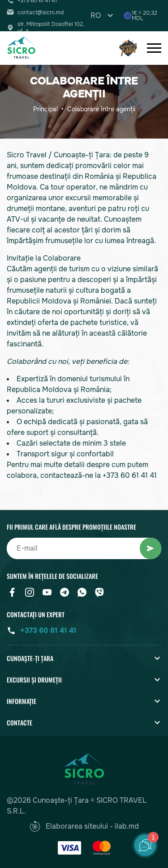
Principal (45, 109)
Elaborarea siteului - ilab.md (84, 826)
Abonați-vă (151, 548)
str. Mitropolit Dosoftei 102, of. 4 (51, 28)
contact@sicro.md (41, 13)
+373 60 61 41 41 (48, 630)
